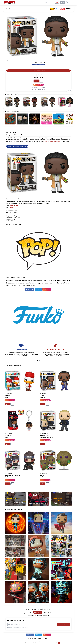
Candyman (35, 65)
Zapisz (64, 624)
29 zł (12, 444)
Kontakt (47, 638)
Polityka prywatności (39, 638)
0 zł (63, 3)
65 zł (42, 81)
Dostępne (38, 612)
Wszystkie (29, 612)
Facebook (30, 289)
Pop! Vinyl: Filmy (41, 65)
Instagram (47, 289)
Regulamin (30, 638)
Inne (8, 9)
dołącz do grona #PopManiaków (52, 141)
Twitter (38, 289)
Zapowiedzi (47, 612)
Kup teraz (37, 81)
